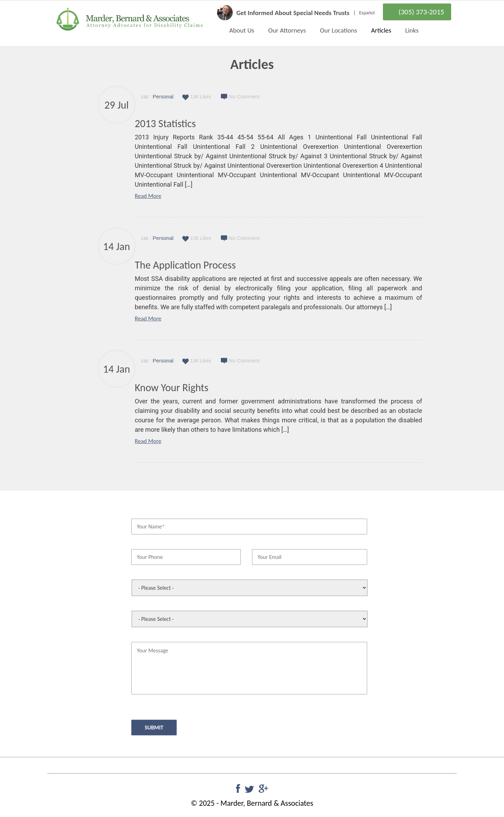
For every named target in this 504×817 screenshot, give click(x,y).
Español (367, 13)
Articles (381, 30)
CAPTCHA (141, 705)
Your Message (145, 636)
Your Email (263, 543)
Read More (148, 196)
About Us (242, 30)
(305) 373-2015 (421, 12)
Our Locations (338, 30)
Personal (163, 96)
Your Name (142, 512)
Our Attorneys (287, 30)
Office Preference (149, 573)
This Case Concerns (150, 605)
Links (412, 30)
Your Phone (143, 543)
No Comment (244, 96)
